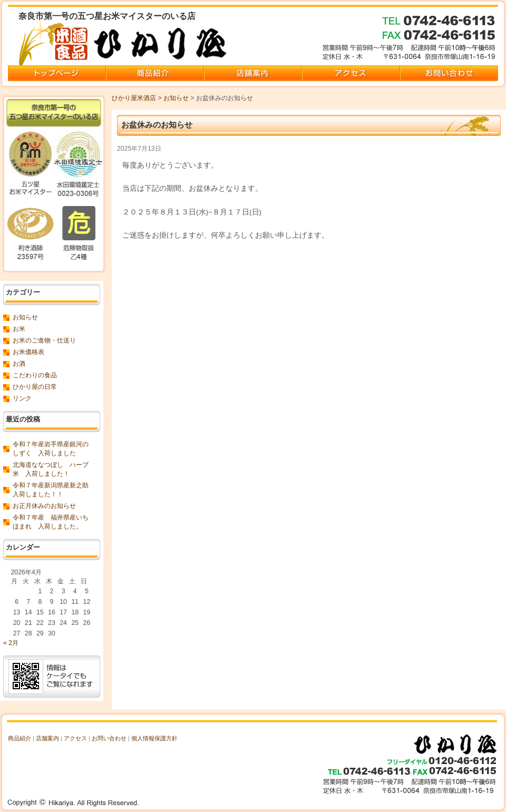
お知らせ (176, 98)
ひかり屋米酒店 (134, 98)
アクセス (75, 738)
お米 (19, 329)
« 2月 (11, 643)
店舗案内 (47, 738)
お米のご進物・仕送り (44, 340)
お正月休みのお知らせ (44, 506)
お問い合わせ (109, 738)
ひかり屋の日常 (35, 387)
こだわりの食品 (35, 375)
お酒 (19, 364)
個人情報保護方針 (154, 738)
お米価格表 (28, 352)
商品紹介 (20, 738)
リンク (22, 398)
